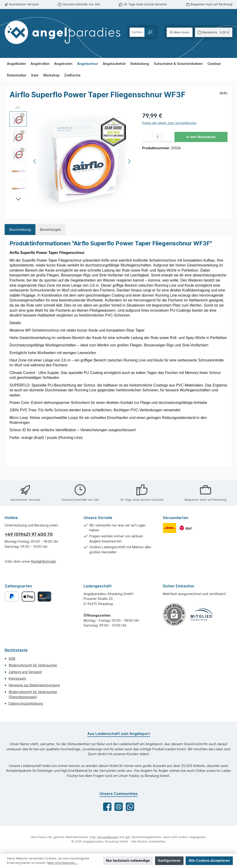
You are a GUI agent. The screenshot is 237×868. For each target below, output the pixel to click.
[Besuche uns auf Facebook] (107, 807)
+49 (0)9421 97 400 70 (29, 534)
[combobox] (137, 32)
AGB (12, 658)
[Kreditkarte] (44, 597)
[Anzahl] (157, 137)
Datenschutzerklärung (26, 703)
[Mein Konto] (180, 32)
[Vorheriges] (35, 161)
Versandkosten (108, 837)
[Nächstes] (129, 161)
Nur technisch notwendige (128, 860)
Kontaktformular (44, 561)
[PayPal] (12, 597)
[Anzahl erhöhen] (168, 137)
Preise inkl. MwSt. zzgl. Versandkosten (169, 123)
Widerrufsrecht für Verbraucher (33, 665)
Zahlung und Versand (25, 672)
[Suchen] (150, 32)
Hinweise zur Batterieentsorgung (34, 685)
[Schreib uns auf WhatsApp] (130, 807)
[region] (71, 161)
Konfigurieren (169, 860)
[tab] (20, 230)
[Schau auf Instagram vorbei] (119, 807)
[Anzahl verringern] (147, 137)
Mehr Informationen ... (62, 863)
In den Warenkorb (201, 137)
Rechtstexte (16, 650)
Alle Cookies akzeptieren (209, 860)
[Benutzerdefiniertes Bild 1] (170, 528)
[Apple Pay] (28, 597)
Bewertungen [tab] (51, 230)
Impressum (17, 678)
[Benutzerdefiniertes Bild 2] (186, 528)
